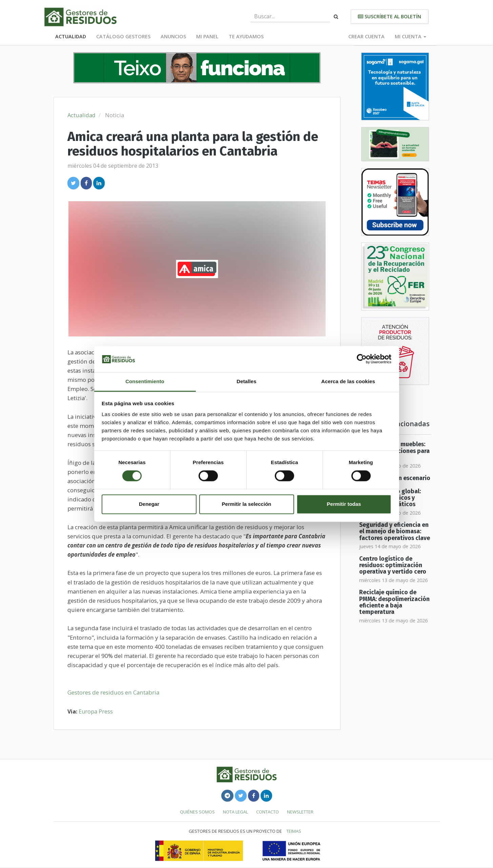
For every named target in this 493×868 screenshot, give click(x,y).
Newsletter (300, 812)
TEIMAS (294, 831)
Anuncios (173, 36)
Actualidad (71, 36)
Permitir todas (344, 504)
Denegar (149, 504)
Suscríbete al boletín (389, 16)
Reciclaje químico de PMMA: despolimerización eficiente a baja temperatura (394, 602)
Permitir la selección (247, 504)
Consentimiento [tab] (145, 381)
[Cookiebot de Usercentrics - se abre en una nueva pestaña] (362, 359)
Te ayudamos (246, 36)
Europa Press (96, 711)
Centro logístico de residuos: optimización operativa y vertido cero (393, 565)
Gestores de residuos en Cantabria (113, 692)
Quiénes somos (197, 812)
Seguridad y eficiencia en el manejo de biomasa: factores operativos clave (395, 532)
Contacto (268, 812)
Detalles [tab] (246, 381)
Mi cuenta (410, 36)
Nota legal (235, 812)
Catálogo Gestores (123, 36)
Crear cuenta (366, 36)
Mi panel (207, 36)
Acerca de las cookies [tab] (348, 381)
